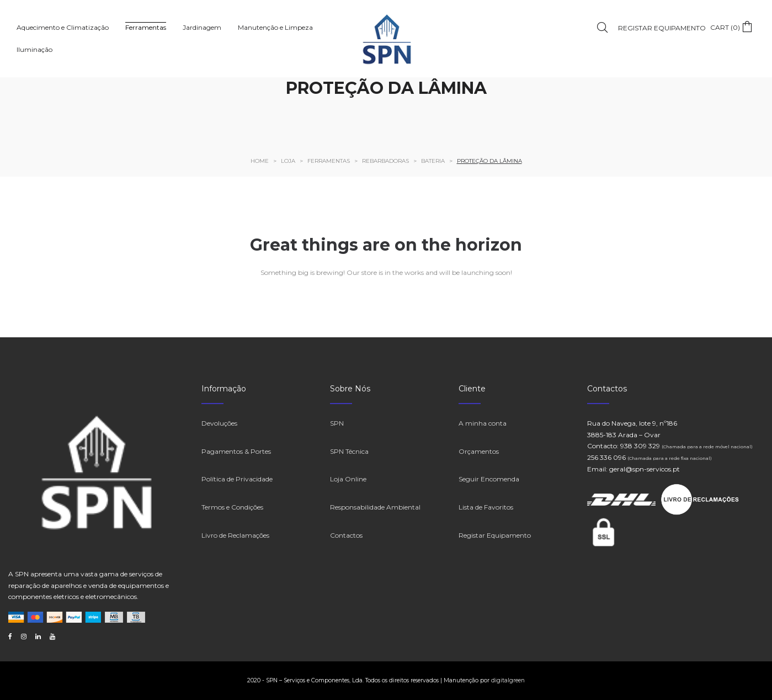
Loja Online (348, 479)
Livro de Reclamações (235, 535)
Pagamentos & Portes (236, 451)
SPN (337, 423)
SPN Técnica (349, 451)
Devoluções (219, 423)
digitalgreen (508, 680)
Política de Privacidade (237, 479)
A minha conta (483, 423)
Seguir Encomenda (489, 479)
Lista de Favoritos (486, 507)
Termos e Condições (232, 507)
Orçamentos (479, 451)
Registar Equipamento (495, 535)
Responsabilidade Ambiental (375, 507)
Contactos (346, 535)
